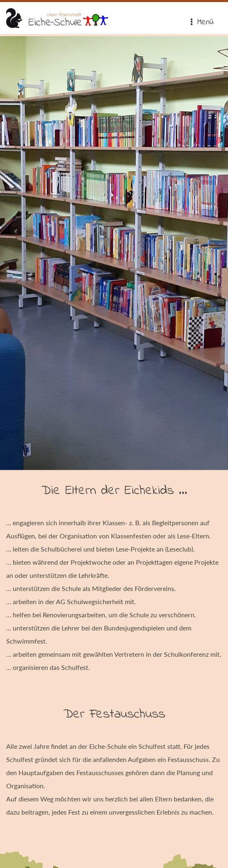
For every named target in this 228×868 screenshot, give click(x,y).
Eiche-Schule (57, 18)
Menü (202, 22)
